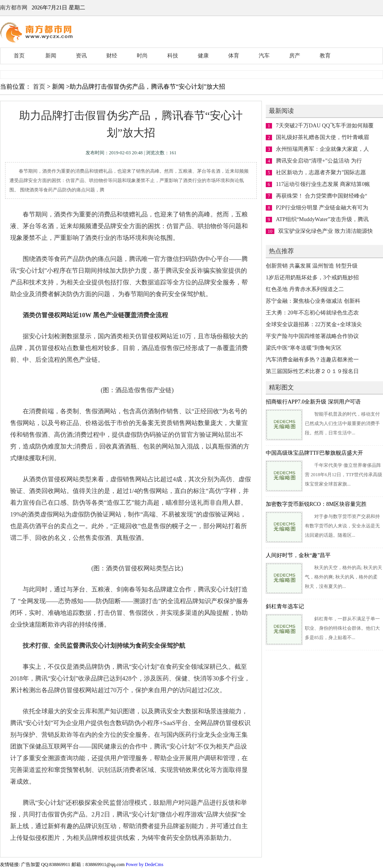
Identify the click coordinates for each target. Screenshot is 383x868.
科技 (173, 56)
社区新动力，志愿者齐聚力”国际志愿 (321, 172)
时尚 (142, 56)
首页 (19, 56)
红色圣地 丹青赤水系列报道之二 (305, 289)
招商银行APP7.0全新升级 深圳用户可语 (313, 402)
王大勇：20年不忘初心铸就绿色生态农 (312, 313)
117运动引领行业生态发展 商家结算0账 (323, 184)
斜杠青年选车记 (285, 606)
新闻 (51, 56)
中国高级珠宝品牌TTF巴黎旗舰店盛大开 (314, 453)
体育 (234, 56)
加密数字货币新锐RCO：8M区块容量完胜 (316, 504)
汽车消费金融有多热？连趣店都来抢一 (312, 360)
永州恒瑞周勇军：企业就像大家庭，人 (322, 149)
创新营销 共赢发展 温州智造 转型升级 (312, 266)
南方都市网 (14, 8)
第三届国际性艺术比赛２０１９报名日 (312, 371)
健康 (203, 56)
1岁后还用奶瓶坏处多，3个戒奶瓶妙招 (312, 278)
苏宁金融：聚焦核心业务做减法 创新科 (313, 301)
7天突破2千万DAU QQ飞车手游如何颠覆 (325, 126)
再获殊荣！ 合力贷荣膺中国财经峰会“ (322, 196)
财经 (112, 56)
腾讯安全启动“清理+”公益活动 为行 (319, 161)
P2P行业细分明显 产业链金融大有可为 (322, 208)
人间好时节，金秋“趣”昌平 (298, 555)
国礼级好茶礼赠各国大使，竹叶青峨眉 (322, 137)
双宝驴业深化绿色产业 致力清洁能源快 (326, 231)
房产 (295, 56)
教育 (325, 56)
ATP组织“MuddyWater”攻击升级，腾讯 (322, 219)
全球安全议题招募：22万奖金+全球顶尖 (314, 324)
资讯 (81, 56)
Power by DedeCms (145, 864)
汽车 (264, 56)
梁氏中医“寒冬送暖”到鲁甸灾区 (304, 348)
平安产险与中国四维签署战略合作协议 (312, 336)
